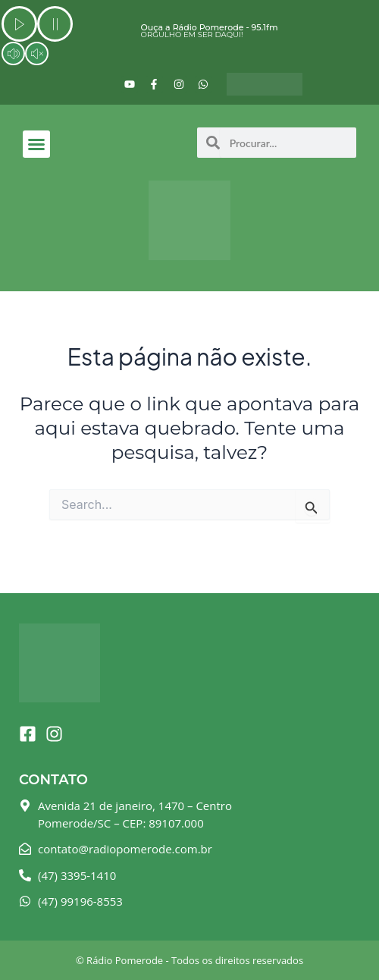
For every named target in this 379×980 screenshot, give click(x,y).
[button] (36, 144)
